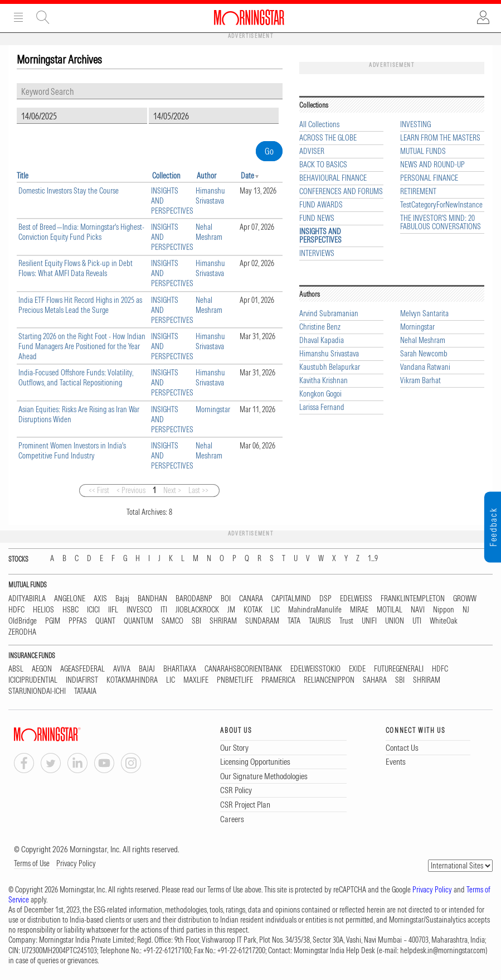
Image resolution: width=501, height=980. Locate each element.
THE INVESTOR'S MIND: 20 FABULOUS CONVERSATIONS (441, 223)
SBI (196, 621)
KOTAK (253, 610)
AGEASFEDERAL (82, 669)
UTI (417, 621)
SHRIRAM (223, 621)
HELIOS (43, 610)
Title (23, 176)
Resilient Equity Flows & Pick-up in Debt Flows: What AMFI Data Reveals (76, 268)
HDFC (16, 610)
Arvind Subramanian (329, 314)
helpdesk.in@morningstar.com (443, 950)
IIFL (113, 610)
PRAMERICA (278, 680)
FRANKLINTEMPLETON (413, 599)
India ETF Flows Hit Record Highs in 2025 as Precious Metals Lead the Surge (80, 305)
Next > (172, 490)
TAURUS (320, 621)
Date (247, 176)
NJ (466, 610)
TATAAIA (85, 691)
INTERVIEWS (317, 254)
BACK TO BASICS (323, 165)
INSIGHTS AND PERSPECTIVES (320, 236)
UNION (395, 621)
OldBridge (23, 621)
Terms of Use (32, 863)
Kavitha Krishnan (324, 381)
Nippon (444, 610)
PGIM (53, 621)
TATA (294, 621)
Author (206, 176)
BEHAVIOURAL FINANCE (333, 178)
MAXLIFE (196, 680)
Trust (346, 621)
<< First (99, 490)
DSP (325, 599)
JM (231, 610)
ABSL (16, 669)
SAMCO (172, 621)
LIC (275, 610)
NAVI (418, 610)
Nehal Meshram (209, 232)
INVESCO (139, 610)
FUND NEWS (317, 218)
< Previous (131, 490)
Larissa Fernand (322, 407)
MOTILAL (390, 610)
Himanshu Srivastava (210, 196)
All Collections (319, 125)
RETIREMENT (418, 192)
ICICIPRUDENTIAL (33, 680)
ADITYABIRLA (27, 599)
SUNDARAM (262, 621)
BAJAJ (147, 669)
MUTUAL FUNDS (423, 151)
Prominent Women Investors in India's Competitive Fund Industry (72, 451)
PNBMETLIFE (235, 680)
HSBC (70, 610)
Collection (166, 176)
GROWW (465, 599)
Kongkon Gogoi (320, 394)
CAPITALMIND (291, 599)
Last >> (198, 490)
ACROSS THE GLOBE (328, 138)
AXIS (100, 599)
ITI (164, 610)
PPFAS (78, 621)
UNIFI (369, 621)
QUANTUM (138, 621)
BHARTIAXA (180, 669)
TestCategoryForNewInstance (441, 205)
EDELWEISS (356, 599)
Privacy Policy (76, 863)
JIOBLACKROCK (197, 610)
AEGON (42, 669)
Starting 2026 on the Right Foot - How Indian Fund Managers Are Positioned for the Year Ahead (82, 346)
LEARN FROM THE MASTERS (440, 138)
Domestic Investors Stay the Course (69, 191)
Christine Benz (320, 327)
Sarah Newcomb (424, 354)
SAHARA (375, 680)
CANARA (251, 599)
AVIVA (122, 669)
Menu (18, 17)
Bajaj (122, 599)
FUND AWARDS (321, 205)
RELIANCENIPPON (329, 680)
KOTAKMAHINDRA (132, 680)
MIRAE (359, 610)
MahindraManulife (315, 610)
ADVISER (312, 151)
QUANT (105, 621)
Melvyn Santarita (424, 314)
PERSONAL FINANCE (429, 178)
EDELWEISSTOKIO (315, 669)
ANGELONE (70, 599)
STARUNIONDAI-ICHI (37, 691)
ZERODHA (22, 632)
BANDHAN (152, 599)
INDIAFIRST (82, 680)
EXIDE (357, 669)
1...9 (373, 559)
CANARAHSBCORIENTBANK (243, 669)
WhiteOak (444, 621)
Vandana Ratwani (425, 367)
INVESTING (415, 125)
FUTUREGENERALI (399, 669)
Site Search (43, 17)
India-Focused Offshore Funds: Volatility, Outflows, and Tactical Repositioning (76, 378)
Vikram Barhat (420, 381)
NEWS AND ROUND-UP (432, 165)
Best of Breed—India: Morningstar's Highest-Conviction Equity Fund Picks (81, 232)
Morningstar (213, 409)
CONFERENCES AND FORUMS (341, 192)
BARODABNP (194, 599)
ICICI (93, 610)
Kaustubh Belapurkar (330, 367)
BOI (226, 599)
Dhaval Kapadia (322, 341)
